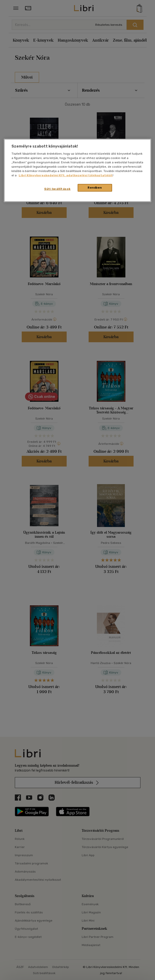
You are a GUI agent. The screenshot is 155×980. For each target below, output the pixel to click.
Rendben (95, 188)
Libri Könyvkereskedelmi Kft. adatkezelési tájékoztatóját (66, 175)
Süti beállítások (57, 189)
